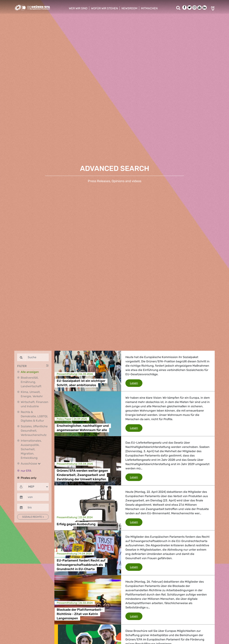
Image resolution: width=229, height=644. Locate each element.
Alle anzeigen (30, 372)
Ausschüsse (31, 464)
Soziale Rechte (32, 517)
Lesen (136, 383)
